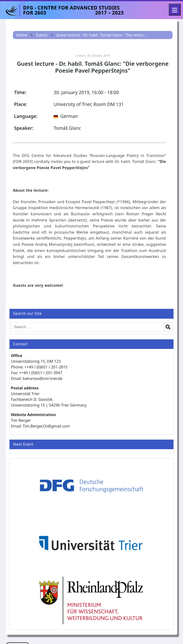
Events (42, 35)
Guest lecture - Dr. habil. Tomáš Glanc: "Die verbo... (101, 35)
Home (22, 35)
